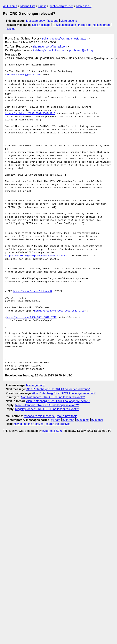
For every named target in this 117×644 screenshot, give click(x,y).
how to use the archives (29, 424)
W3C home (10, 6)
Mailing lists (28, 6)
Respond (53, 21)
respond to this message (39, 416)
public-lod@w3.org (61, 6)
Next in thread (102, 25)
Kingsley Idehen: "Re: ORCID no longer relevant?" (47, 409)
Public (42, 6)
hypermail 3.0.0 (52, 431)
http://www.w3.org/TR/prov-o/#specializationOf (36, 256)
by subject (83, 420)
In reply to (84, 25)
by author (97, 420)
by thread (68, 420)
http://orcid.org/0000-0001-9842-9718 (30, 114)
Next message (41, 25)
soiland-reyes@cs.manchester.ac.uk (65, 39)
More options (69, 21)
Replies (10, 29)
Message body (35, 21)
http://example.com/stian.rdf (33, 291)
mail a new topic (67, 416)
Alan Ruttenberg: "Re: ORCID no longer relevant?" (58, 389)
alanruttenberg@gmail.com (50, 47)
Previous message (64, 25)
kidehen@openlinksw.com (49, 50)
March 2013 (84, 6)
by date (55, 420)
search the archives (58, 424)
